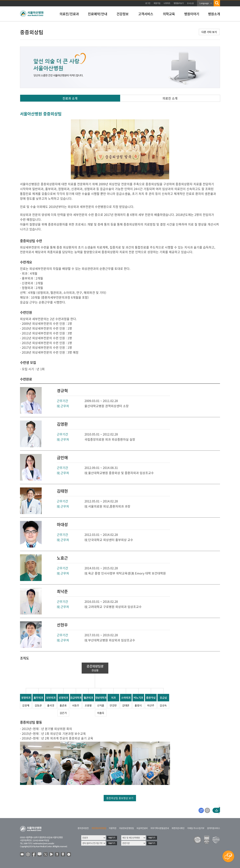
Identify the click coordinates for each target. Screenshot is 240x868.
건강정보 (122, 14)
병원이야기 (192, 14)
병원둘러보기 (179, 3)
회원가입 (157, 3)
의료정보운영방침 (126, 828)
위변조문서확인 (178, 828)
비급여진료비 (142, 828)
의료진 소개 (170, 98)
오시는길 (190, 3)
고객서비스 (146, 14)
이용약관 (113, 828)
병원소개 (214, 14)
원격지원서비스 (214, 828)
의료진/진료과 (69, 14)
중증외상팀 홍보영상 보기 (120, 798)
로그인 (148, 3)
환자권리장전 (83, 828)
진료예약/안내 (97, 14)
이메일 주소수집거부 (196, 828)
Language (204, 3)
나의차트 (167, 3)
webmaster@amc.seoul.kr (44, 843)
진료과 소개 (70, 98)
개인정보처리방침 (99, 828)
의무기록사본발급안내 (160, 828)
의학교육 (169, 14)
